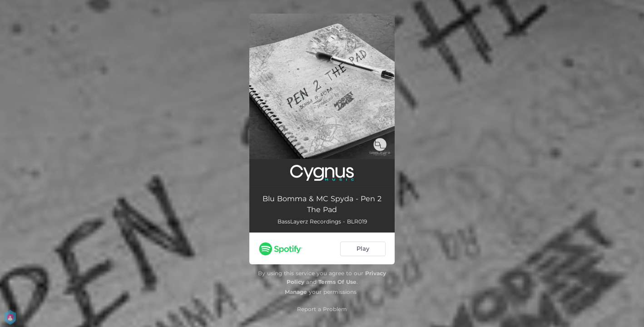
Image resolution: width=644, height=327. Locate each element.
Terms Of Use (337, 282)
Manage (296, 292)
